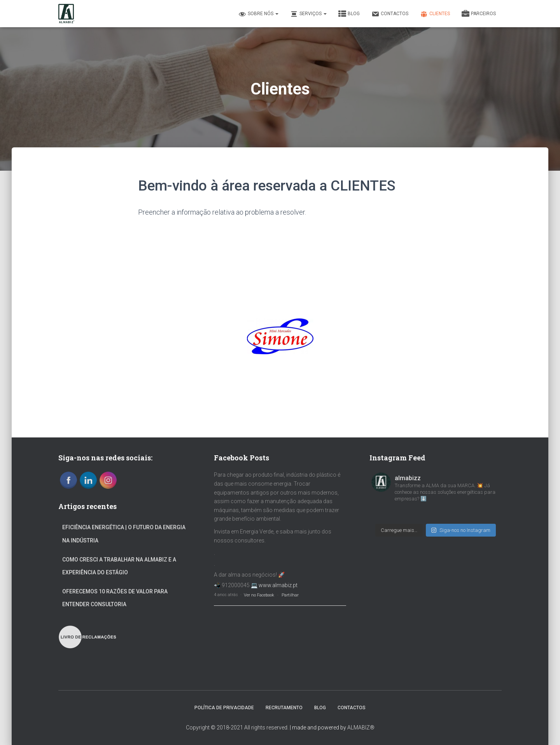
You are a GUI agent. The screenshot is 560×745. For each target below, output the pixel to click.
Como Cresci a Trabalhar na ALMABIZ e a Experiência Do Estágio (119, 566)
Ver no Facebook (259, 595)
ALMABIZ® (361, 728)
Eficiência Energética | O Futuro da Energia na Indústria (124, 534)
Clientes (435, 14)
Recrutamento (284, 708)
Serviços (308, 14)
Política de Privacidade (224, 708)
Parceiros (479, 14)
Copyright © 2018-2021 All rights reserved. (237, 728)
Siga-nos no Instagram (461, 530)
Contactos (390, 14)
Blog (349, 14)
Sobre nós (258, 14)
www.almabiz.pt (278, 585)
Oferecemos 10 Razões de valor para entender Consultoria (115, 598)
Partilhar (290, 595)
